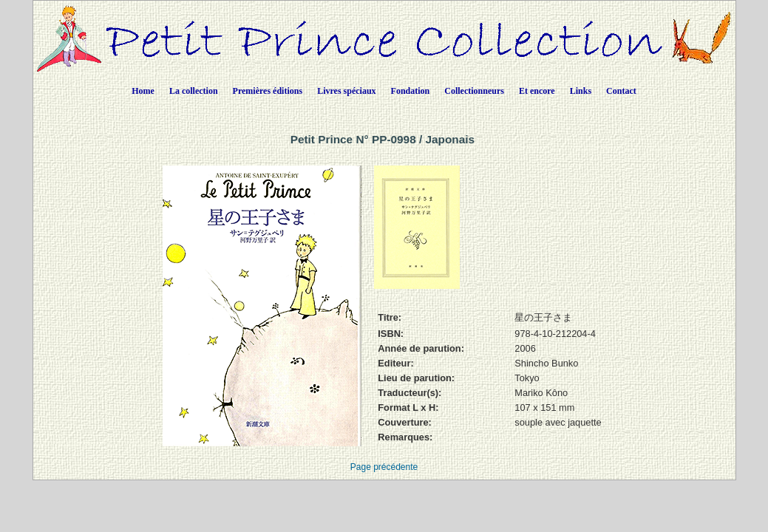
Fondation (411, 91)
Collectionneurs (474, 91)
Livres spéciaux (346, 91)
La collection (194, 91)
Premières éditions (268, 91)
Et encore (537, 91)
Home (143, 91)
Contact (621, 91)
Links (581, 91)
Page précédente (384, 467)
